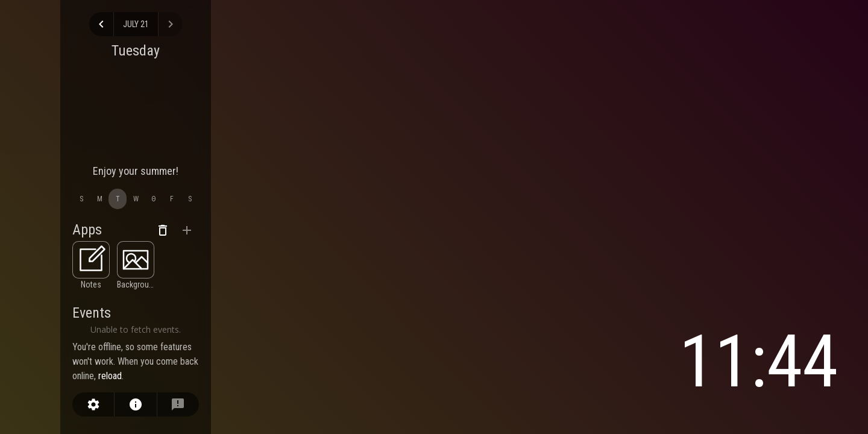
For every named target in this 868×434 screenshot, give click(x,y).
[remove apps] (163, 230)
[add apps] (187, 230)
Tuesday (136, 51)
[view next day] (171, 24)
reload (110, 376)
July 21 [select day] (136, 24)
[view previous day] (101, 24)
